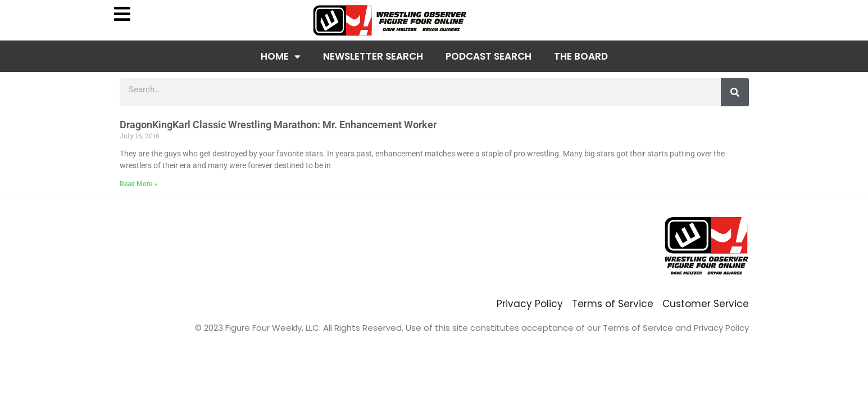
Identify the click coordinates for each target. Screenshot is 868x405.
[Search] (735, 92)
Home (281, 57)
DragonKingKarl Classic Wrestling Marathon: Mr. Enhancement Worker (278, 125)
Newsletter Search (373, 56)
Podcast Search (488, 56)
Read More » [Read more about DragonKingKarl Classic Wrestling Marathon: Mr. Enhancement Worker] (138, 184)
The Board (581, 56)
